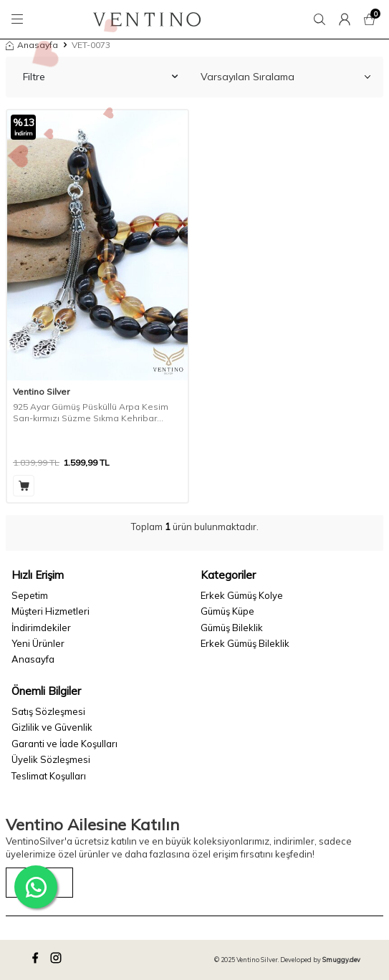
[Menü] (19, 19)
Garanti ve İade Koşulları (64, 744)
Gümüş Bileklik (232, 628)
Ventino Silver (41, 391)
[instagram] (58, 960)
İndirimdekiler (41, 628)
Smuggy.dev (341, 960)
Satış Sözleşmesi (48, 711)
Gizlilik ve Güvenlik (52, 727)
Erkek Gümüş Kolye (242, 595)
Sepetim (30, 595)
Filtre (100, 77)
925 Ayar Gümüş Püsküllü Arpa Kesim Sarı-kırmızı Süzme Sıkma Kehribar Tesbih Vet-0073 (91, 412)
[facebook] (37, 960)
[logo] (147, 19)
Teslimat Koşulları (49, 776)
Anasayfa (32, 45)
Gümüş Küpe (227, 611)
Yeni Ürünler (38, 643)
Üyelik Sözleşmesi (51, 759)
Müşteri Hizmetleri (51, 611)
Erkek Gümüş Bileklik (245, 643)
